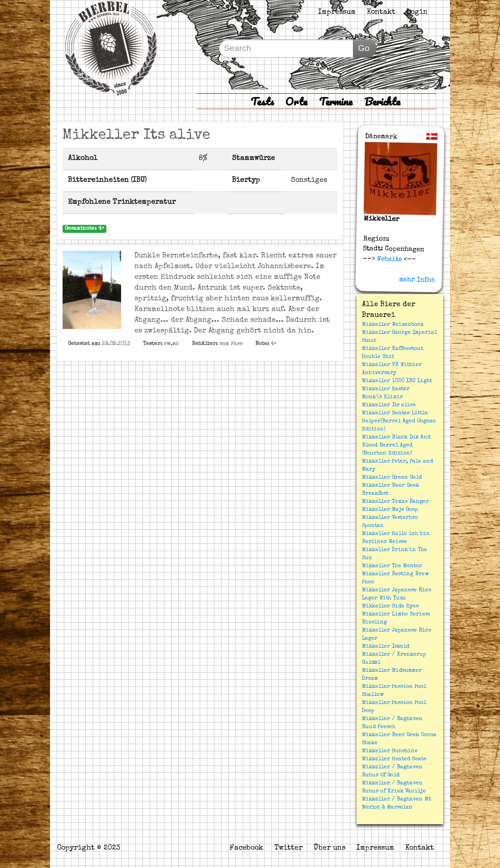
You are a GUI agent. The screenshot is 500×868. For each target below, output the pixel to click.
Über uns (330, 848)
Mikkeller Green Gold (392, 478)
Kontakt (381, 13)
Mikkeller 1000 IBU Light (397, 381)
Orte (296, 101)
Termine (336, 101)
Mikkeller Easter (386, 389)
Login (417, 13)
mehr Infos (417, 280)
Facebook (246, 848)
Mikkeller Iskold (386, 647)
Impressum (337, 13)
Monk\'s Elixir (382, 397)
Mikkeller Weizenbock (393, 325)
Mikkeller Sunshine (390, 751)
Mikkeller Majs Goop (390, 510)
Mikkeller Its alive (389, 405)
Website (389, 259)
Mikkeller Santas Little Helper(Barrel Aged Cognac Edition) (399, 421)
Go (364, 48)
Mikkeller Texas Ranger (395, 502)
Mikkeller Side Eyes (390, 607)
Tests (262, 101)
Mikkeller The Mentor (392, 566)
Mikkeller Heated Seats (394, 759)
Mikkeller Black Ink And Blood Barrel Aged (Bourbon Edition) (396, 446)
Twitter (288, 848)
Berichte (382, 101)
